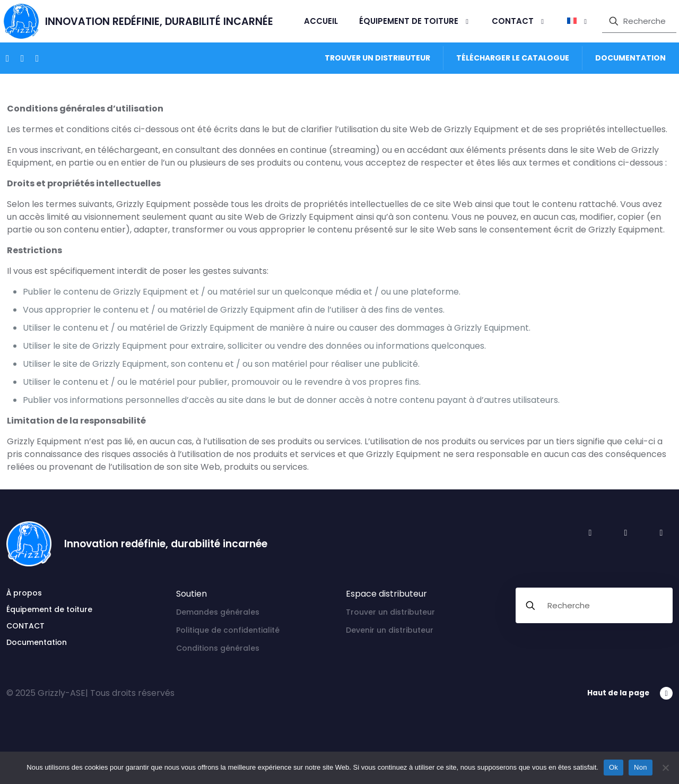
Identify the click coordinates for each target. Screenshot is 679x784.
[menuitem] (578, 21)
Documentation (37, 642)
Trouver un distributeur (390, 612)
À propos (24, 593)
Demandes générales (218, 612)
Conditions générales (218, 648)
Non (641, 767)
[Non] (666, 768)
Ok (613, 767)
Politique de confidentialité (228, 630)
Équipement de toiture (49, 609)
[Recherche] (639, 21)
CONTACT (25, 626)
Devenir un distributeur (390, 630)
